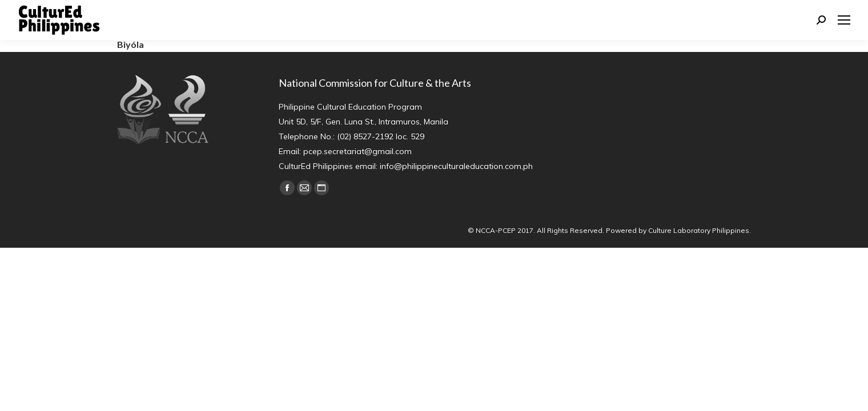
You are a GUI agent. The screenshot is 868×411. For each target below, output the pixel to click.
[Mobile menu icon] (844, 20)
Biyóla (130, 44)
